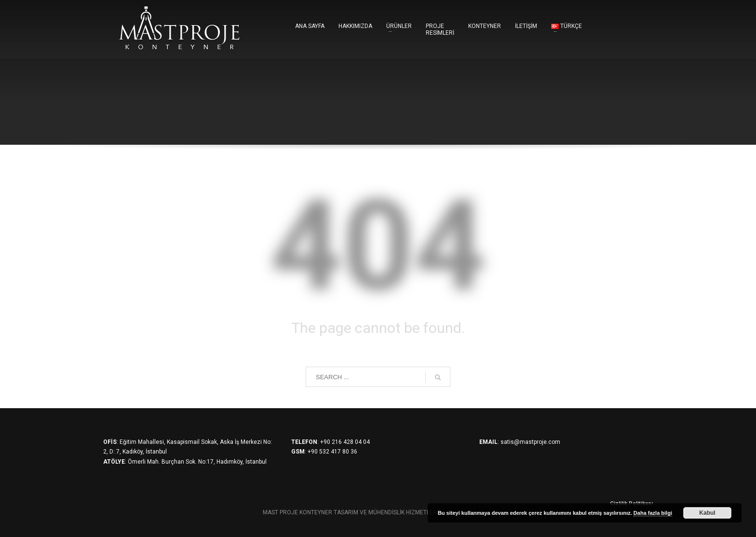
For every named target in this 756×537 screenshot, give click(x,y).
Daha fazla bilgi (653, 513)
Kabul (707, 513)
